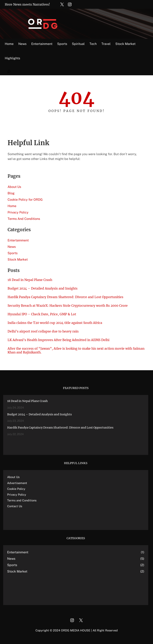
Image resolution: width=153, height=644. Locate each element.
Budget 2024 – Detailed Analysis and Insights (43, 288)
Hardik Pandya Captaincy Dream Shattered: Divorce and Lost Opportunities (65, 297)
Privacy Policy (18, 212)
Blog (11, 193)
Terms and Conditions (22, 500)
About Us (14, 187)
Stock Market (18, 259)
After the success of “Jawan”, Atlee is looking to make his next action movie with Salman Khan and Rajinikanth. (76, 350)
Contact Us (15, 506)
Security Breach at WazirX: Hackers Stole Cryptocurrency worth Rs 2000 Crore (68, 306)
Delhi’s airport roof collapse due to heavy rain (43, 331)
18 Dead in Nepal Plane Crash (30, 280)
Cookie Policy (16, 489)
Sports (13, 253)
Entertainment (18, 240)
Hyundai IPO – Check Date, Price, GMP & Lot (42, 314)
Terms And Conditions (24, 219)
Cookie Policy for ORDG (25, 200)
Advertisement (17, 483)
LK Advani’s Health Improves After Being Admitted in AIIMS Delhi (58, 340)
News (12, 247)
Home (9, 44)
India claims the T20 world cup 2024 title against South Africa (55, 323)
